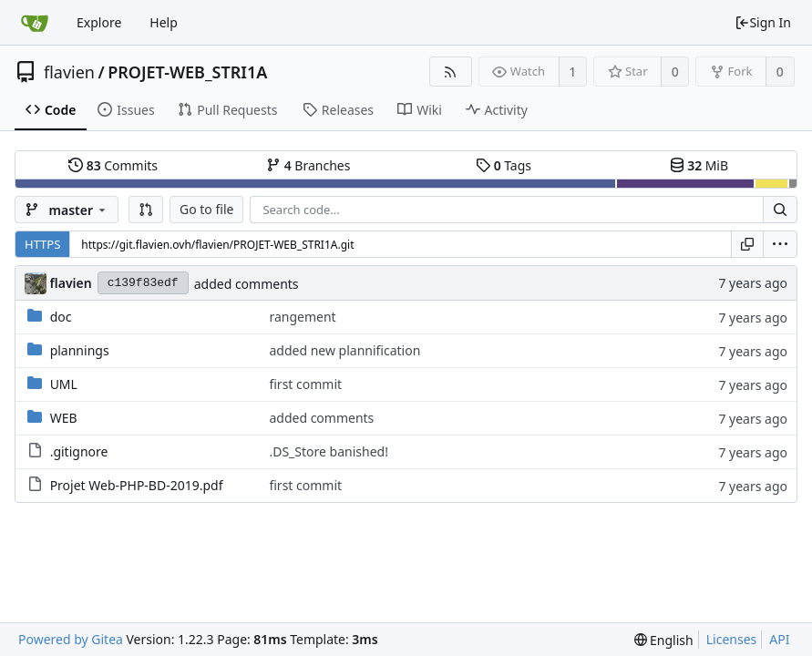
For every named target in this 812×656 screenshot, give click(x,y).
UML (64, 384)
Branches (308, 165)
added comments (247, 284)
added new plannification (344, 350)
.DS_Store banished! (328, 451)
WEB (64, 418)
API (779, 639)
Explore (99, 22)
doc (61, 317)
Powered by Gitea (71, 639)
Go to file (206, 209)
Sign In (763, 22)
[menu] (780, 244)
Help (164, 22)
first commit (305, 384)
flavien (69, 72)
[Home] (35, 23)
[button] (146, 210)
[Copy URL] (747, 244)
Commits (113, 165)
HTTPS (42, 244)
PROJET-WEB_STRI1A (187, 72)
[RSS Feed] (451, 72)
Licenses (732, 639)
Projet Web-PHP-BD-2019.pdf (137, 485)
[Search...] (780, 210)
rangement (302, 317)
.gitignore (79, 451)
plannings (80, 350)
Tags (504, 165)
